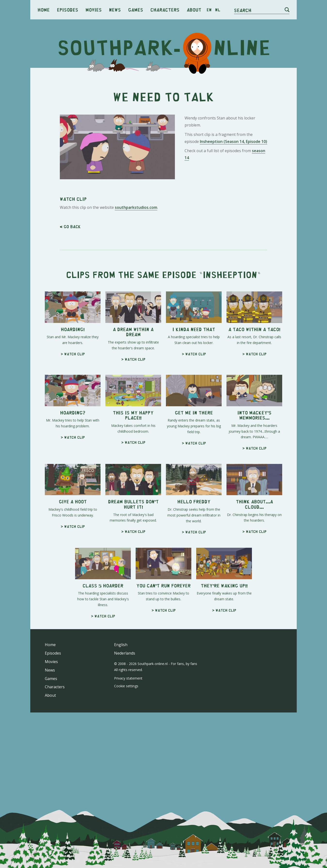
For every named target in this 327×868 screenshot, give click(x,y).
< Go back (70, 362)
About (194, 10)
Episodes (68, 10)
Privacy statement (128, 814)
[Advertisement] (163, 109)
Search (243, 10)
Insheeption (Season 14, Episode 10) (234, 209)
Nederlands (125, 789)
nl (218, 10)
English (121, 780)
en (209, 10)
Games (136, 10)
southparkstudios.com (136, 343)
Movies (94, 10)
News (115, 10)
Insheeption (230, 410)
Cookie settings (126, 822)
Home (44, 10)
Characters (165, 10)
